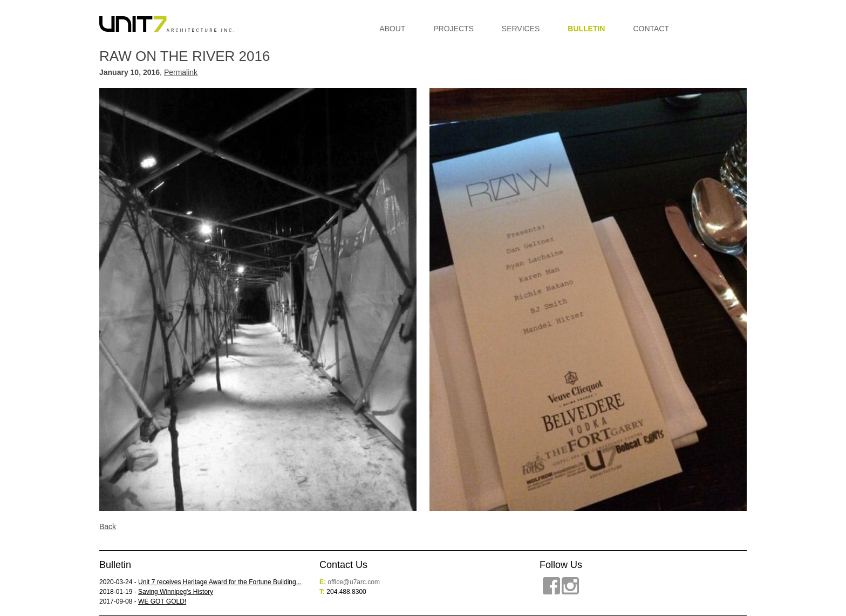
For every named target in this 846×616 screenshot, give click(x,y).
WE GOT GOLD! (162, 601)
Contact (651, 29)
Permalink (181, 72)
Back (108, 526)
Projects (453, 29)
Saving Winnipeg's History (176, 592)
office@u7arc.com (354, 582)
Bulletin (586, 29)
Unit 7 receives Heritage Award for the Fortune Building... (220, 582)
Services (521, 29)
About (392, 29)
